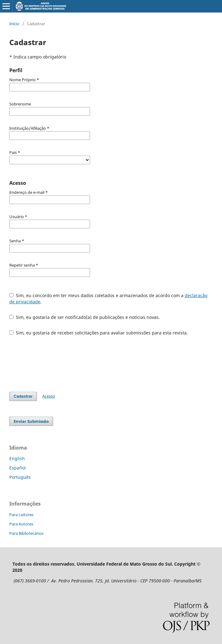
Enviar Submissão (31, 421)
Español (18, 468)
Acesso (49, 396)
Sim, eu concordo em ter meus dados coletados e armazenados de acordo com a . (108, 299)
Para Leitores (21, 515)
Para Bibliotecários (26, 533)
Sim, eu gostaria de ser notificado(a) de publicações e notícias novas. (85, 317)
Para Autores (21, 524)
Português (20, 477)
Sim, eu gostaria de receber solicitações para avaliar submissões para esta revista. (99, 333)
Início (14, 24)
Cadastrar (23, 396)
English (17, 458)
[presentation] (57, 364)
